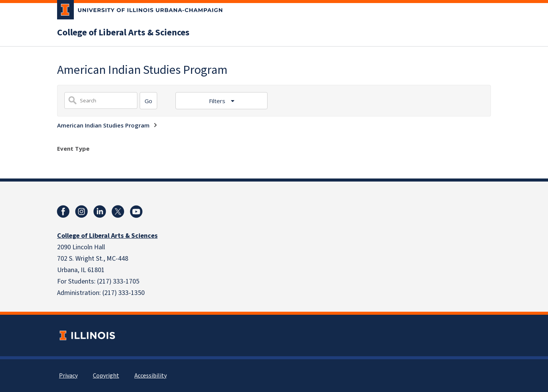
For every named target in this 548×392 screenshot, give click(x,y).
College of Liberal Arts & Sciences (123, 33)
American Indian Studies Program (103, 125)
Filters (218, 101)
